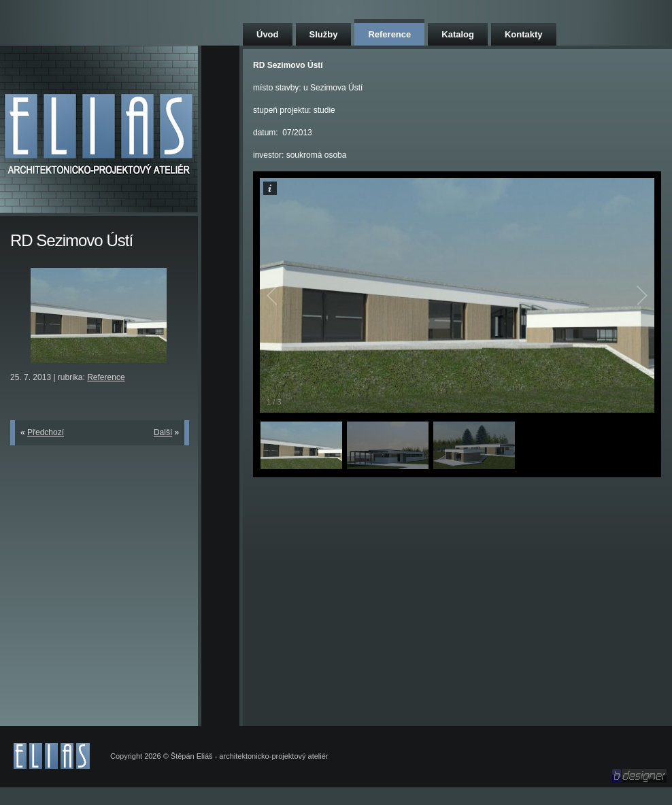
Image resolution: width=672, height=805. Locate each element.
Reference (389, 34)
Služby (324, 34)
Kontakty (524, 34)
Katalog (458, 34)
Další (163, 432)
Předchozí (46, 432)
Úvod (268, 34)
